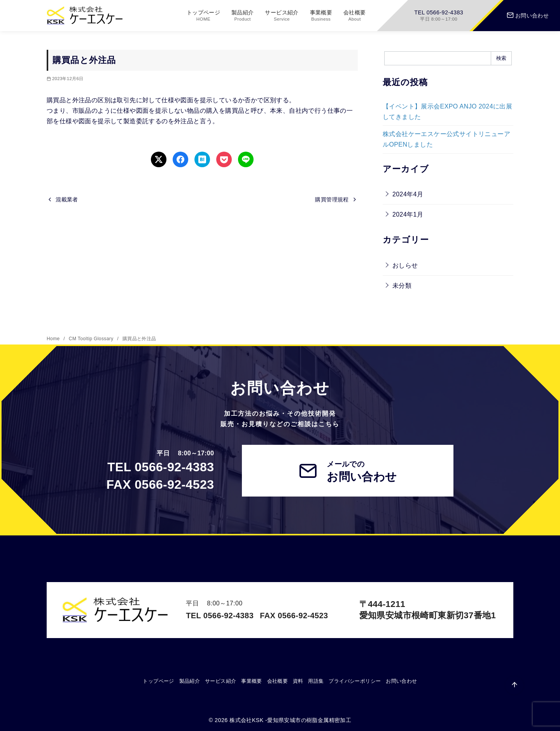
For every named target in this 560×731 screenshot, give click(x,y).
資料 (298, 681)
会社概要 (355, 16)
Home (54, 339)
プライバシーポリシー (355, 681)
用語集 (316, 681)
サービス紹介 (282, 16)
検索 (501, 58)
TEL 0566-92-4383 (439, 16)
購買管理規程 (332, 199)
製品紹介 (243, 16)
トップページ (203, 16)
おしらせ (405, 265)
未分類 (402, 286)
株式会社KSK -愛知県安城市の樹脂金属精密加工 (290, 720)
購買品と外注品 (139, 339)
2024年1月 (408, 214)
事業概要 (321, 16)
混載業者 (67, 199)
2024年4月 (408, 194)
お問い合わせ (528, 16)
